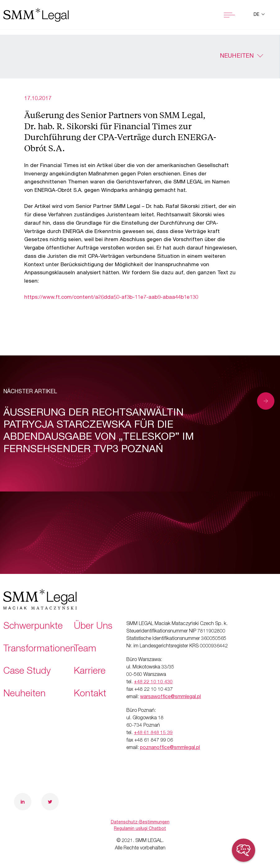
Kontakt (90, 694)
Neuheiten (237, 56)
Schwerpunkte (33, 627)
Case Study (27, 672)
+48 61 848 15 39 (153, 733)
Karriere (90, 672)
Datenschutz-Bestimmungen (140, 822)
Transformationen (39, 650)
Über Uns (93, 627)
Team (85, 650)
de (257, 15)
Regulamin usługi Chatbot (140, 829)
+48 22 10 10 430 (153, 682)
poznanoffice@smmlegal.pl (170, 748)
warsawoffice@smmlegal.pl (170, 697)
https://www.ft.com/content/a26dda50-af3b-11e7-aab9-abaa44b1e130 (111, 298)
